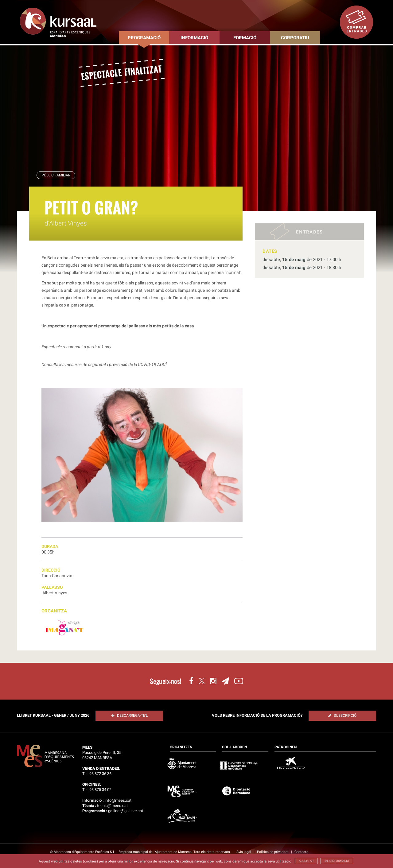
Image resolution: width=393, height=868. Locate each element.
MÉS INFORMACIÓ (337, 861)
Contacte (301, 852)
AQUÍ (162, 365)
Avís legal (244, 852)
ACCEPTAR (306, 861)
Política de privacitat (273, 852)
